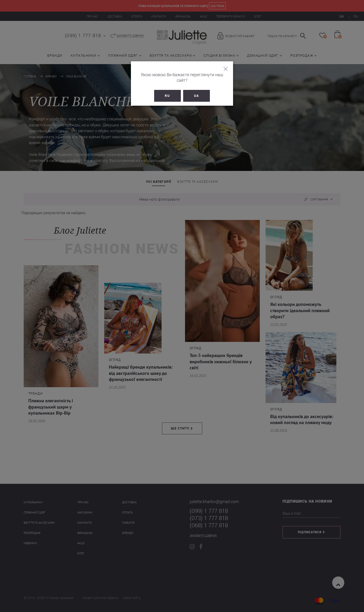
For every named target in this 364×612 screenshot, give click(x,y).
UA (197, 90)
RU (168, 90)
